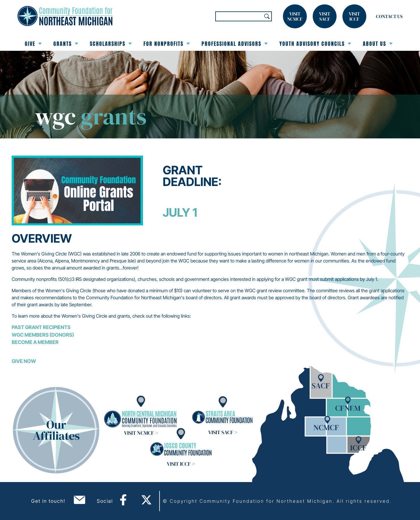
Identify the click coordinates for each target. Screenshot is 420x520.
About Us (378, 44)
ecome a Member (37, 342)
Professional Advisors (235, 44)
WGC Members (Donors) (43, 335)
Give (33, 44)
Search (267, 16)
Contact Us (389, 16)
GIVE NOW (24, 361)
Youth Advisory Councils (315, 44)
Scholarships (111, 44)
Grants (66, 44)
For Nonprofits (167, 44)
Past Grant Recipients (41, 327)
